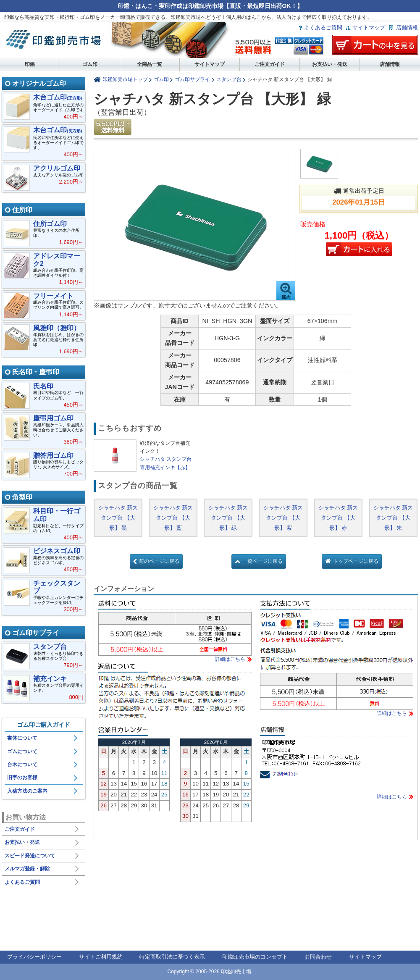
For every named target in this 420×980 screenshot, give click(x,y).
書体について (22, 738)
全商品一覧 (150, 64)
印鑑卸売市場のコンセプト (255, 957)
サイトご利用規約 (101, 957)
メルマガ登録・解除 (27, 869)
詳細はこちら (230, 659)
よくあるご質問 (323, 28)
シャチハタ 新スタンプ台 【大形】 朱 (393, 518)
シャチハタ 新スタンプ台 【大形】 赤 (338, 518)
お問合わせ (318, 957)
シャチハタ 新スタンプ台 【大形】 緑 (228, 518)
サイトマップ (369, 28)
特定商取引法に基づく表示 (172, 957)
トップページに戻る (356, 561)
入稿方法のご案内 (27, 791)
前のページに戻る (159, 561)
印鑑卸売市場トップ (125, 79)
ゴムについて (22, 751)
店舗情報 (407, 28)
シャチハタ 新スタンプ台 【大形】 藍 (173, 518)
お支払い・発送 (330, 64)
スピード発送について (30, 856)
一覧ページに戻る (262, 561)
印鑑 (30, 64)
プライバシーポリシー (34, 957)
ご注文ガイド (270, 64)
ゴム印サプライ (192, 79)
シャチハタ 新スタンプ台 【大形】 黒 (118, 518)
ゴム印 (90, 64)
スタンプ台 (229, 79)
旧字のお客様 (22, 778)
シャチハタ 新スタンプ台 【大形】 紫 (283, 518)
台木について (22, 765)
